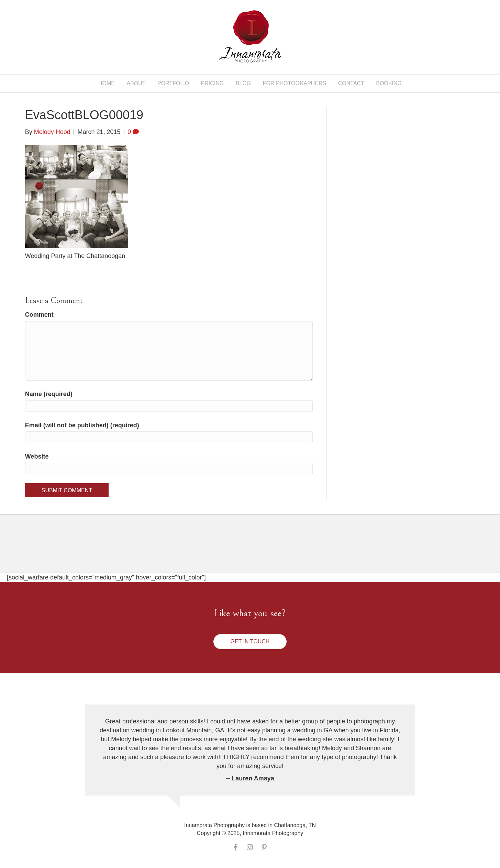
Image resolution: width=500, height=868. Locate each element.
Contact (351, 83)
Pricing (213, 83)
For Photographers (295, 83)
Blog (243, 83)
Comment (39, 315)
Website (37, 456)
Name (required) (49, 394)
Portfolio (173, 83)
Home (107, 83)
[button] (250, 642)
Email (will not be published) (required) (82, 425)
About (136, 83)
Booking (389, 83)
